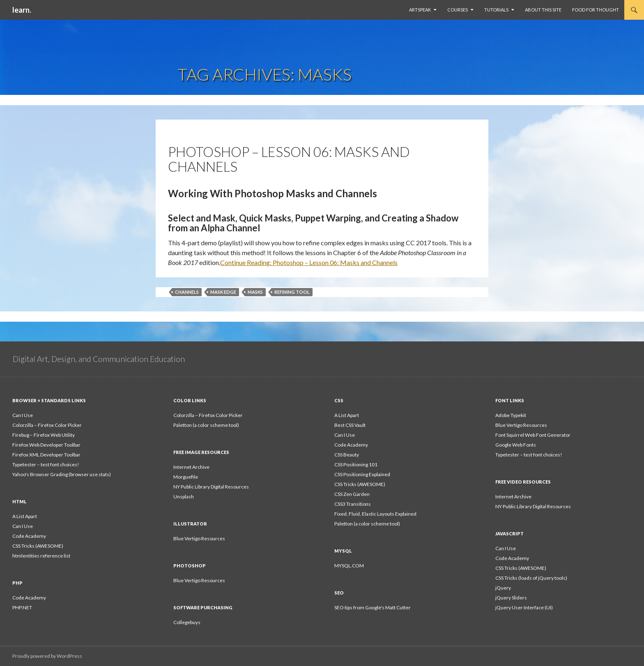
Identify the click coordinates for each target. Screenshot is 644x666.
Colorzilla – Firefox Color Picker (47, 425)
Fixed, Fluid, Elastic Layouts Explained (375, 514)
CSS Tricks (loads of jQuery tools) (531, 578)
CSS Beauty (347, 455)
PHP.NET (22, 607)
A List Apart (347, 415)
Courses (458, 10)
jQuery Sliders (511, 598)
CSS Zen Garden (352, 494)
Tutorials (496, 10)
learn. (22, 10)
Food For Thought (596, 10)
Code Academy (351, 445)
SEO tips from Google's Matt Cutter (373, 607)
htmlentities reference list (41, 556)
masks (255, 292)
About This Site (543, 10)
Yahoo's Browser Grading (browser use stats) (62, 474)
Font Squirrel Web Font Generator (533, 435)
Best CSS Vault (350, 425)
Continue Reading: (309, 262)
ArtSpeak (420, 10)
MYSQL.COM (349, 566)
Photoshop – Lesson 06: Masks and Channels (289, 159)
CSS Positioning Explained (362, 474)
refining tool (292, 292)
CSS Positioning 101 (356, 464)
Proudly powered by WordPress (47, 656)
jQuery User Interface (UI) (524, 607)
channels (187, 292)
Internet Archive (191, 467)
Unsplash (184, 497)
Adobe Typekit (511, 415)
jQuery (503, 588)
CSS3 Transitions (353, 504)
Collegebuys (187, 622)
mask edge (223, 292)
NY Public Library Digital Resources (211, 487)
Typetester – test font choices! (46, 464)
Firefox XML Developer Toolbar (46, 455)
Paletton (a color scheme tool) (206, 425)
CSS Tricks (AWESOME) (360, 484)
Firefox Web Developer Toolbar (46, 445)
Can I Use (23, 415)
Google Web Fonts (516, 445)
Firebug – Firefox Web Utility (44, 435)
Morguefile (186, 477)
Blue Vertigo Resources (521, 425)
